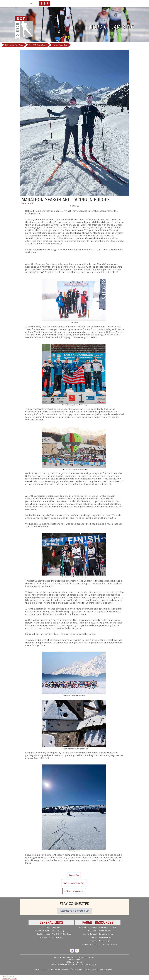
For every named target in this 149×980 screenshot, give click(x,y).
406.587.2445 (90, 964)
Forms (94, 937)
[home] (44, 3)
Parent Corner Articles (108, 944)
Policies (105, 937)
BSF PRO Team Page (38, 45)
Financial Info (45, 927)
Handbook (92, 931)
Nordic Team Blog (60, 45)
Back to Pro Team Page (74, 891)
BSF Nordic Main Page (14, 45)
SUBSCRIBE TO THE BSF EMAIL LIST (74, 911)
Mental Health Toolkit (88, 927)
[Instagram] (72, 951)
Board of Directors (42, 931)
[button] (31, 3)
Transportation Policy (108, 927)
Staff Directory (58, 931)
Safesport (93, 941)
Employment (57, 937)
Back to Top (74, 875)
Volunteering (45, 937)
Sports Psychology (89, 944)
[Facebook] (77, 951)
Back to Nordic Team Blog (74, 883)
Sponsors (56, 927)
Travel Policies (105, 931)
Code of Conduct (90, 934)
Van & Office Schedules (62, 934)
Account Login (104, 941)
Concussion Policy (106, 934)
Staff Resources (44, 934)
